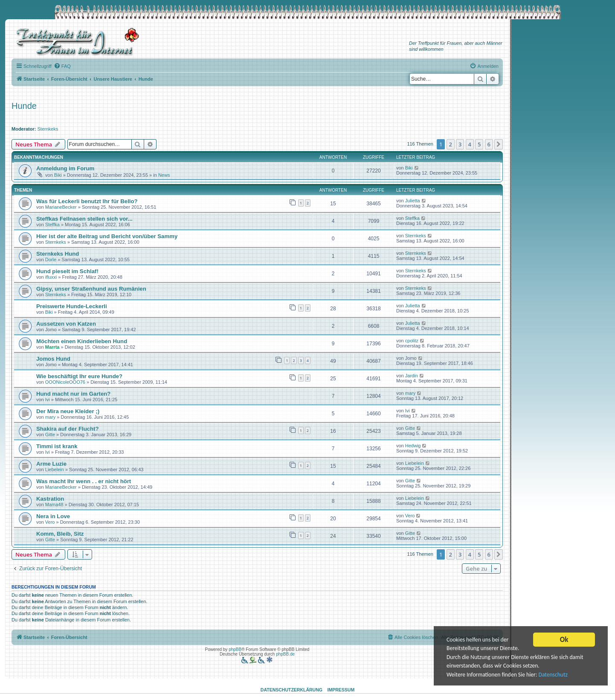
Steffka (52, 225)
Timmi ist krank (57, 446)
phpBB (235, 649)
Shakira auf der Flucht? (68, 429)
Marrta (52, 347)
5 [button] (479, 144)
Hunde (24, 106)
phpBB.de (285, 654)
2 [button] (451, 144)
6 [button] (489, 144)
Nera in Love (53, 516)
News (164, 175)
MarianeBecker (61, 207)
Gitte (50, 435)
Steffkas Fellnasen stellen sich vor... (84, 219)
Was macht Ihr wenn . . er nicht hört (84, 481)
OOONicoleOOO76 (65, 382)
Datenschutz (553, 677)
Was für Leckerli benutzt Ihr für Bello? (87, 201)
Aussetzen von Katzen (66, 324)
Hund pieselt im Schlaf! (67, 271)
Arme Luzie (51, 464)
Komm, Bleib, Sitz (60, 534)
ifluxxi (51, 277)
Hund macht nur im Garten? (73, 394)
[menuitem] (62, 66)
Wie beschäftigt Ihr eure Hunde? (79, 376)
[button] (499, 144)
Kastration (50, 499)
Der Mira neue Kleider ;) (68, 411)
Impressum (341, 690)
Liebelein (55, 470)
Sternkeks (48, 129)
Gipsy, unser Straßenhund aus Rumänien (91, 289)
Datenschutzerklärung (292, 690)
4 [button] (470, 144)
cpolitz (412, 341)
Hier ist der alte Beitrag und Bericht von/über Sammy (107, 236)
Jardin (412, 376)
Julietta (413, 201)
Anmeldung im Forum (65, 168)
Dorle (51, 260)
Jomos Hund (53, 359)
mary (410, 393)
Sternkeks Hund (58, 254)
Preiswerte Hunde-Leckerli (72, 306)
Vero (50, 522)
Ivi (48, 400)
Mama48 (54, 505)
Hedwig (413, 446)
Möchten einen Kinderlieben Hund (82, 341)
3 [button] (460, 144)
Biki (58, 175)
